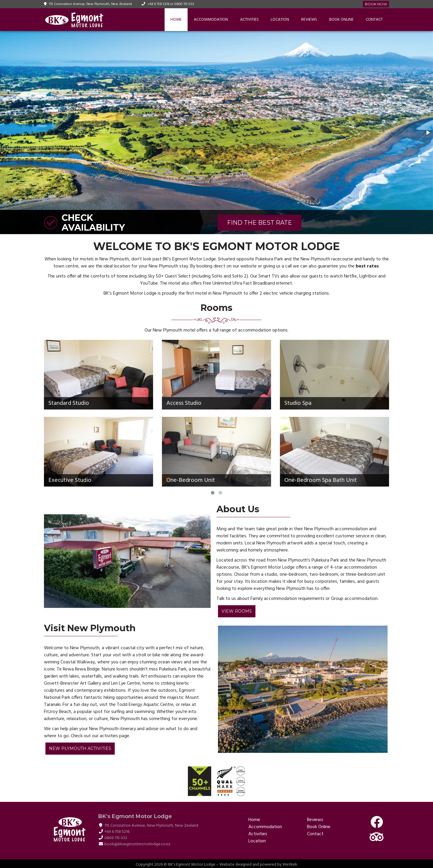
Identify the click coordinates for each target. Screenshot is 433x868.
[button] (428, 133)
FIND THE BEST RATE (260, 223)
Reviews (309, 20)
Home (176, 20)
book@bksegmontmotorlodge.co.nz (137, 844)
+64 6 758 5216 (158, 4)
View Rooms (237, 611)
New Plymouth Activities (80, 748)
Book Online (341, 20)
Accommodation (211, 20)
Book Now (376, 4)
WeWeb (290, 865)
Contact (374, 20)
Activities (249, 20)
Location (280, 20)
